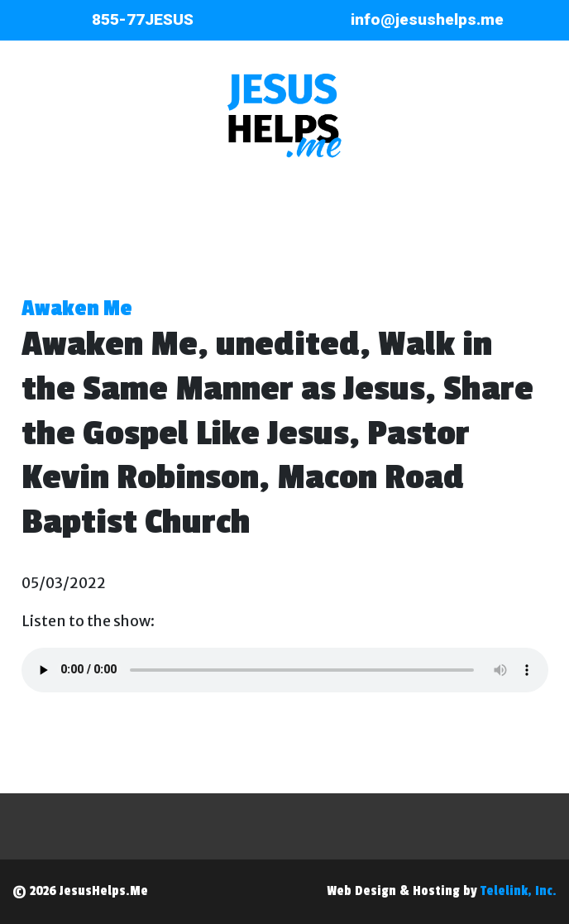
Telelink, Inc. (519, 891)
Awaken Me (77, 309)
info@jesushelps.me (427, 19)
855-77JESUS (143, 19)
